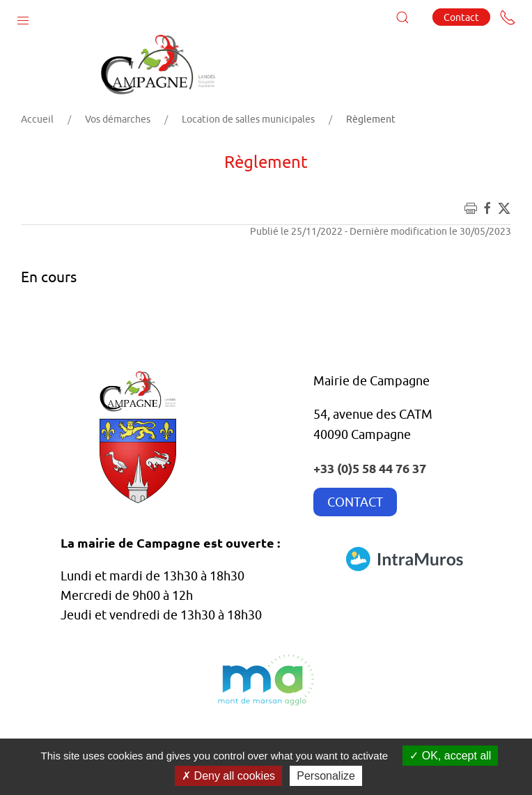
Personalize (326, 776)
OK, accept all (450, 756)
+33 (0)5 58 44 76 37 (370, 468)
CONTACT (355, 502)
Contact (461, 17)
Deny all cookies (228, 776)
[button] (23, 17)
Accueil (37, 119)
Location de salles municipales (248, 119)
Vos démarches (118, 119)
